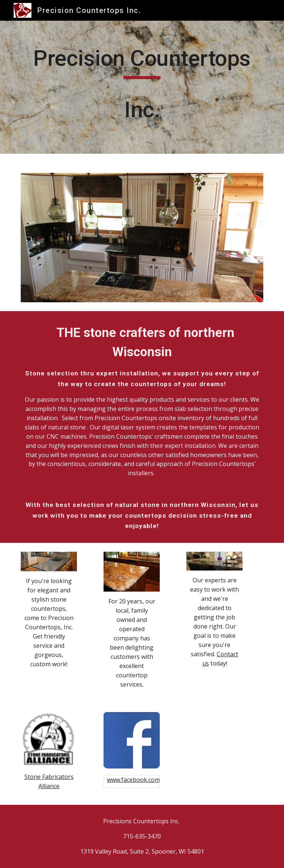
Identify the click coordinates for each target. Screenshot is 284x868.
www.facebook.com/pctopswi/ (148, 780)
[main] (142, 87)
